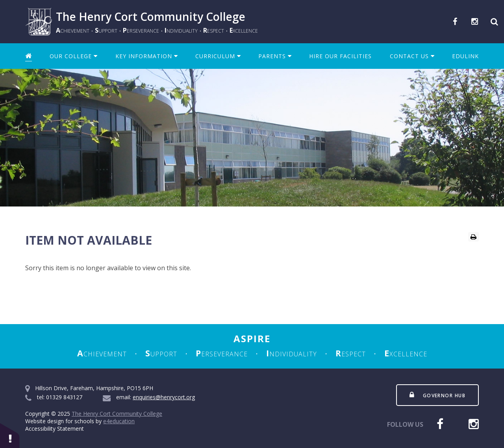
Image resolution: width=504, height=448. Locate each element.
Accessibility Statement (55, 429)
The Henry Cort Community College (117, 414)
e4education (119, 421)
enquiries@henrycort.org (164, 397)
